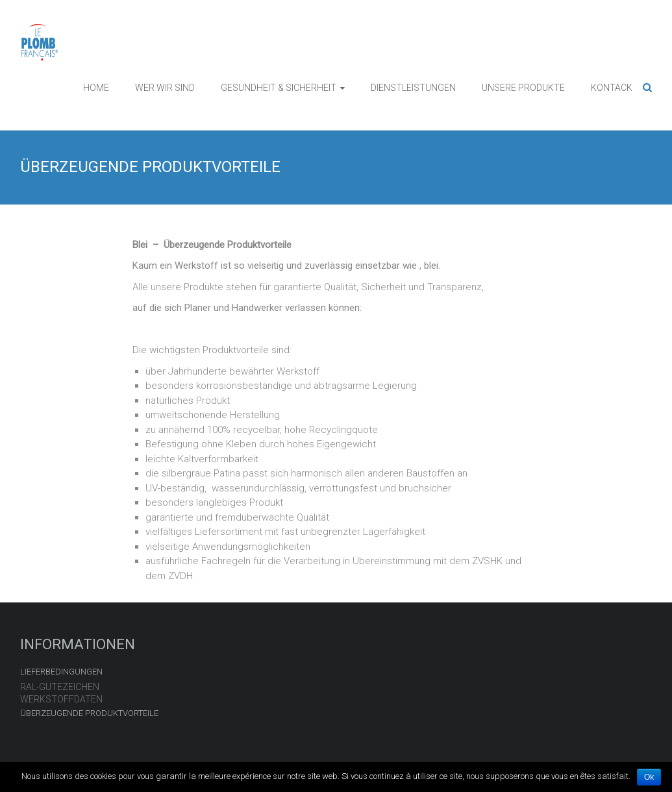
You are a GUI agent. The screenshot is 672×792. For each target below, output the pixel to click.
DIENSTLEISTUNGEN (413, 88)
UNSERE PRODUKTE (523, 88)
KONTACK (612, 88)
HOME (96, 88)
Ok (649, 777)
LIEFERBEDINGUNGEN (61, 672)
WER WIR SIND (165, 88)
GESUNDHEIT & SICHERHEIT (279, 88)
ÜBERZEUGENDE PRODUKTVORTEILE (89, 713)
